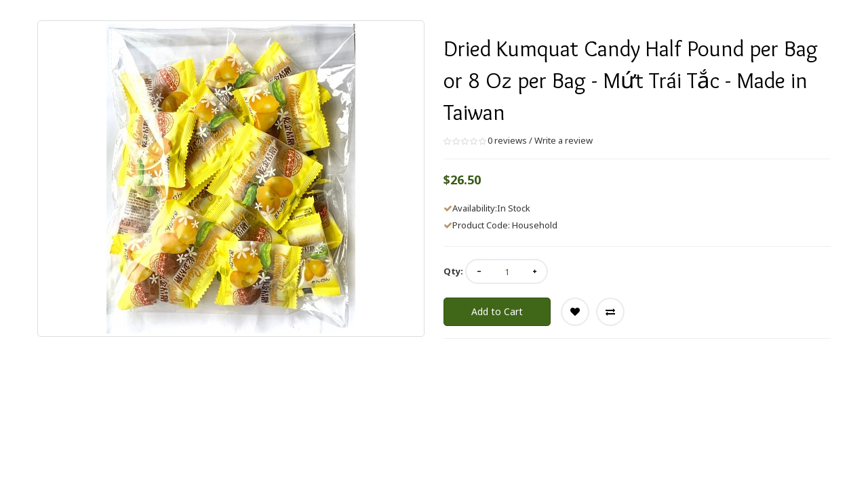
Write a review (564, 140)
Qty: (453, 271)
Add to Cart (497, 311)
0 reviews (507, 140)
